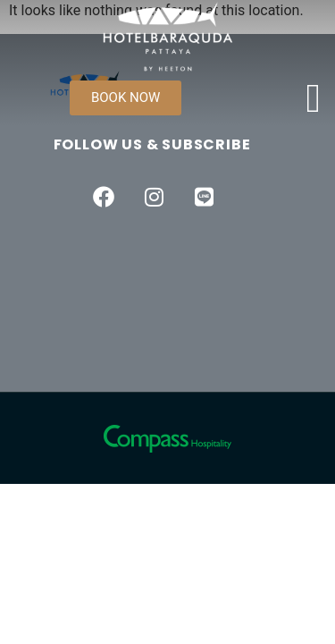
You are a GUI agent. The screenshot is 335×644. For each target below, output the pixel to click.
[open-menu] (314, 99)
